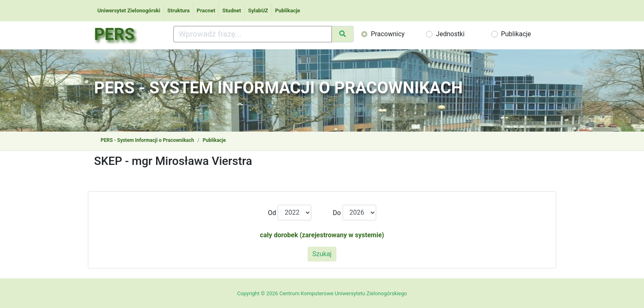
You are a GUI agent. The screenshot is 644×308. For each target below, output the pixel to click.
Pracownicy (388, 34)
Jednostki (450, 34)
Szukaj (322, 254)
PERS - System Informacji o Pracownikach (147, 140)
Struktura (178, 10)
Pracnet (206, 10)
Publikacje (288, 10)
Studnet (232, 10)
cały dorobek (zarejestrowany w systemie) (322, 235)
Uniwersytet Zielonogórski (129, 10)
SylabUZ (258, 10)
